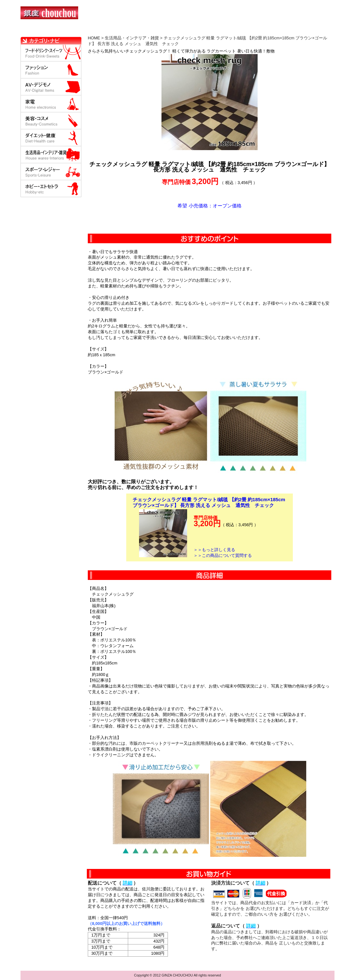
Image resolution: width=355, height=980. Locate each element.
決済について (132, 30)
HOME (49, 30)
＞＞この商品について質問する (223, 555)
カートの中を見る (301, 30)
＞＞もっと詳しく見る (214, 550)
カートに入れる (210, 221)
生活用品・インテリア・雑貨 (132, 38)
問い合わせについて (258, 30)
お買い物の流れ (87, 30)
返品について (215, 30)
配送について (173, 30)
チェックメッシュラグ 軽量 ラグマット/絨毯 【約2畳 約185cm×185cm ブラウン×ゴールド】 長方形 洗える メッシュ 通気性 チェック (209, 502)
